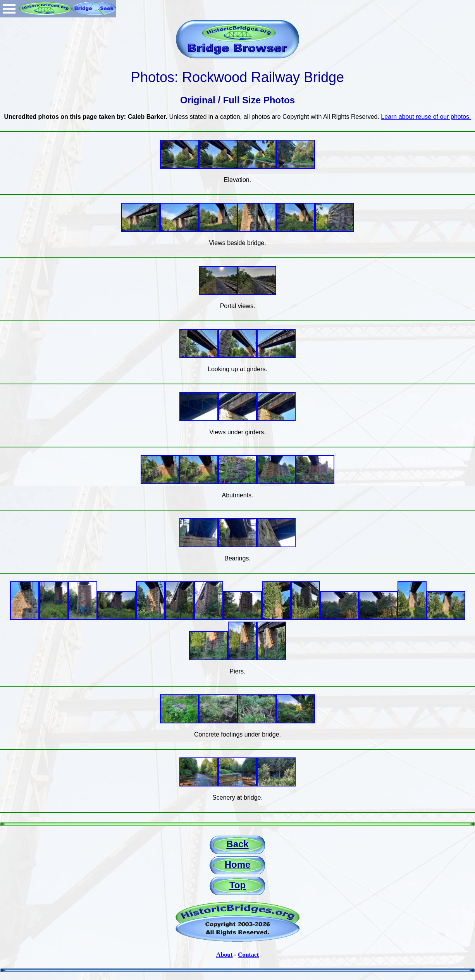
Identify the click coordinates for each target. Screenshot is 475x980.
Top (237, 885)
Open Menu (9, 9)
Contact (248, 955)
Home (238, 864)
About (225, 955)
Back (237, 844)
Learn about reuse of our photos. (426, 117)
